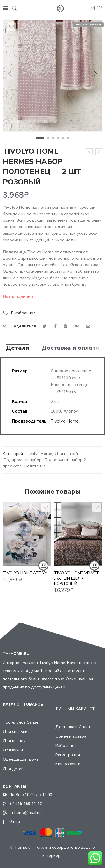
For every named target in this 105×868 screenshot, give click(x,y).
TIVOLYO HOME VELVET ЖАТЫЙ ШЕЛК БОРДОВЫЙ (77, 583)
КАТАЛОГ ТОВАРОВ (23, 704)
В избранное (23, 313)
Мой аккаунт (67, 764)
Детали (17, 348)
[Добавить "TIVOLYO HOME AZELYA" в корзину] (43, 570)
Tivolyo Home (65, 421)
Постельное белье (21, 722)
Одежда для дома (21, 759)
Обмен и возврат (72, 736)
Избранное (66, 745)
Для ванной (66, 454)
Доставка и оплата (70, 348)
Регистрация (68, 755)
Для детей (13, 769)
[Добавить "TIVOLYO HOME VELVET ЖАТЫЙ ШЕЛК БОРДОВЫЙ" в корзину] (94, 571)
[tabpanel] (53, 77)
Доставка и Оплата (74, 727)
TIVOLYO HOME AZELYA (25, 577)
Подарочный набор (23, 460)
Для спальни (15, 731)
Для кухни (13, 750)
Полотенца (35, 466)
